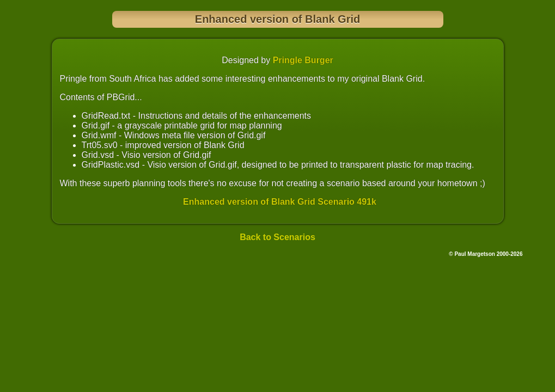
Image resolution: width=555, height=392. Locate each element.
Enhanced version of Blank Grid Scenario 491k (280, 202)
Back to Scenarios (277, 237)
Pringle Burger (303, 60)
